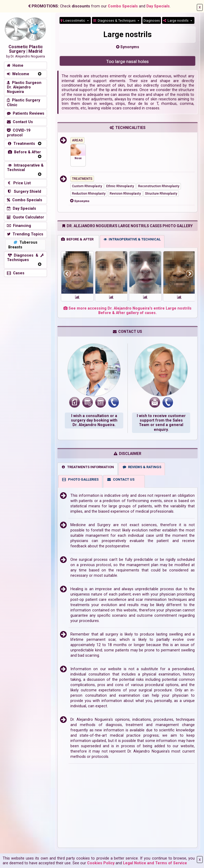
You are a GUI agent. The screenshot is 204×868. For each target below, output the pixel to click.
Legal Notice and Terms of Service (155, 863)
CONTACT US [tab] (121, 479)
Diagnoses (152, 21)
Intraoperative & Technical (25, 168)
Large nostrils (176, 21)
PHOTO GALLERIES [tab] (80, 479)
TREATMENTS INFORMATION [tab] (88, 467)
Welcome (18, 74)
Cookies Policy (101, 863)
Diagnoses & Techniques (115, 21)
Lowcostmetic (73, 21)
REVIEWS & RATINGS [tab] (142, 467)
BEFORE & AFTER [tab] (77, 239)
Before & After (24, 152)
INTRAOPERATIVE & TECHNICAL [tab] (132, 239)
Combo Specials (123, 6)
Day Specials (158, 6)
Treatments (21, 144)
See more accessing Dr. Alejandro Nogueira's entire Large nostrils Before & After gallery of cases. (127, 311)
